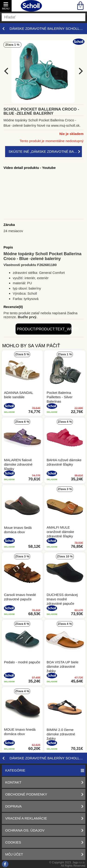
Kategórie (15, 770)
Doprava (14, 806)
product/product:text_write (44, 329)
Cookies (13, 842)
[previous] (7, 71)
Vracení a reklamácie (26, 818)
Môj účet (14, 854)
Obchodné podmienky (26, 794)
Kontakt (13, 782)
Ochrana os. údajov (25, 830)
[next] (80, 71)
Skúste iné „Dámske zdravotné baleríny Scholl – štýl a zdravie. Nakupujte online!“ (45, 151)
